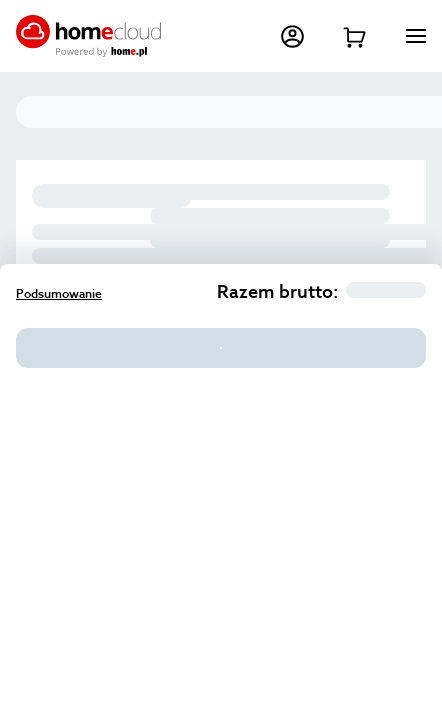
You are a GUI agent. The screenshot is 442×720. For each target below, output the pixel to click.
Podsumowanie (59, 293)
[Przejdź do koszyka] (354, 36)
